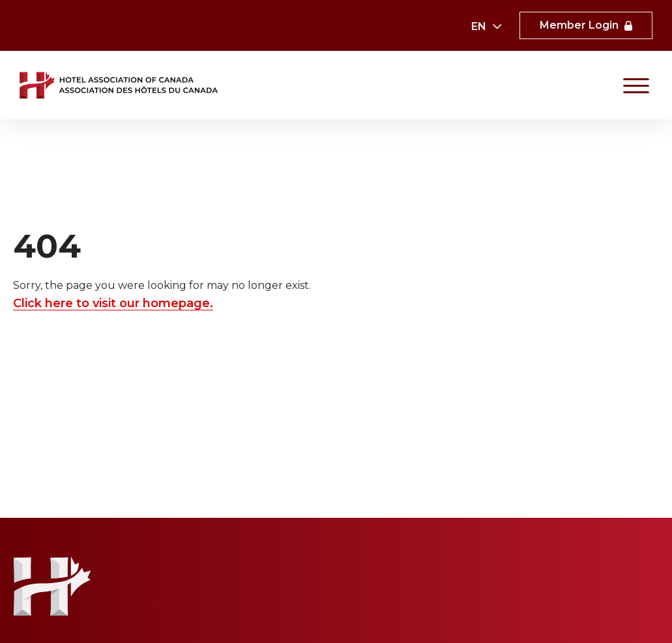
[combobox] (486, 27)
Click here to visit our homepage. (113, 303)
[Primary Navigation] (636, 85)
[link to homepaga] (120, 85)
